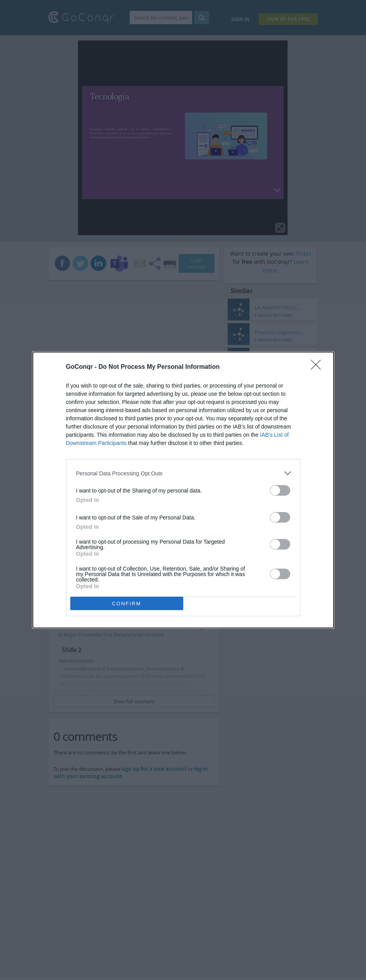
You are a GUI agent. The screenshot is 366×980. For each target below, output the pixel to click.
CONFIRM (127, 604)
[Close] (318, 367)
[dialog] (183, 490)
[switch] (280, 490)
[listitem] (183, 473)
